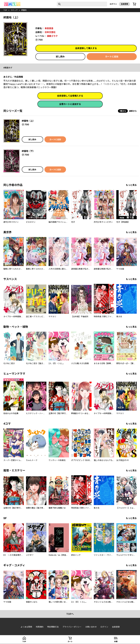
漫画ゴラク (52, 36)
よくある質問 (26, 627)
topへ (70, 614)
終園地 (24, 10)
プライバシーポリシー (72, 627)
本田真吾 (49, 28)
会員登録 (124, 4)
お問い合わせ (91, 627)
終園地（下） (28, 151)
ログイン (113, 4)
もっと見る (131, 185)
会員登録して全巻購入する (70, 96)
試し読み (60, 57)
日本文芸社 (50, 32)
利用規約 (40, 627)
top (5, 10)
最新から (133, 111)
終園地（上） (28, 121)
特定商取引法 (53, 627)
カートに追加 (112, 57)
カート (70, 641)
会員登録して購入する (86, 48)
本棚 (116, 641)
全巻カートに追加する (70, 104)
